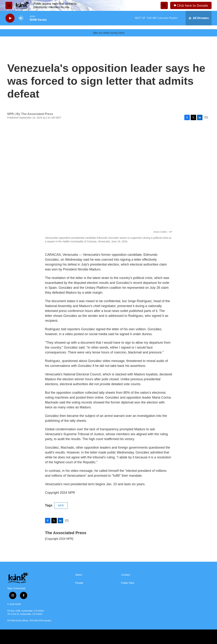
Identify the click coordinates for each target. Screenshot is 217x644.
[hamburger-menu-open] (9, 5)
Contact (126, 575)
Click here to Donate (192, 6)
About (79, 575)
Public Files (128, 583)
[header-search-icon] (164, 5)
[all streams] (199, 18)
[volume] (21, 18)
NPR (61, 506)
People (79, 583)
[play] (10, 18)
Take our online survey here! (108, 33)
